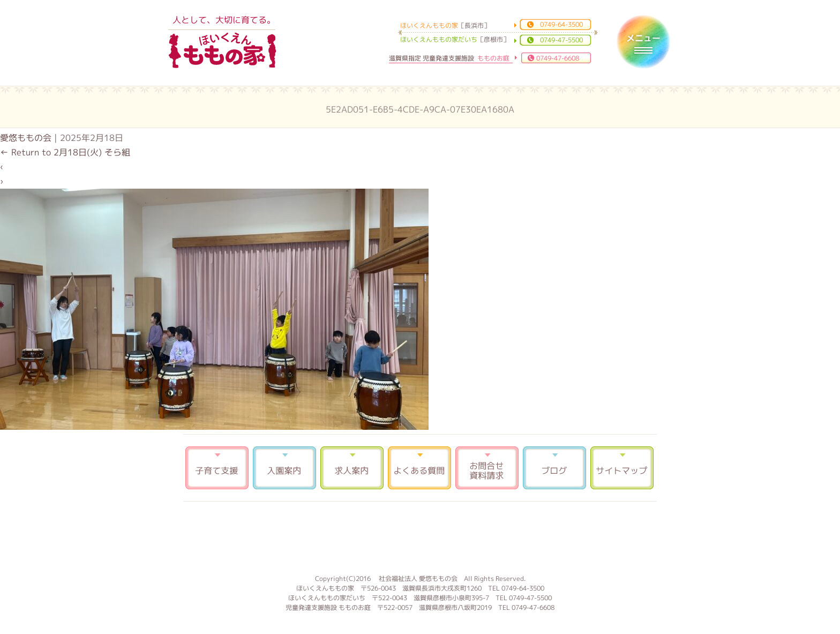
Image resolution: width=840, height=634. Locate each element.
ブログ (554, 468)
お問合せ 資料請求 (487, 468)
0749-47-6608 (558, 58)
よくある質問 (419, 468)
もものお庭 (420, 536)
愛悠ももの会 (26, 138)
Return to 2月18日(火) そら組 (65, 152)
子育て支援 (217, 468)
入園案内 (284, 468)
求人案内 (352, 468)
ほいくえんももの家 (222, 51)
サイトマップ (622, 468)
